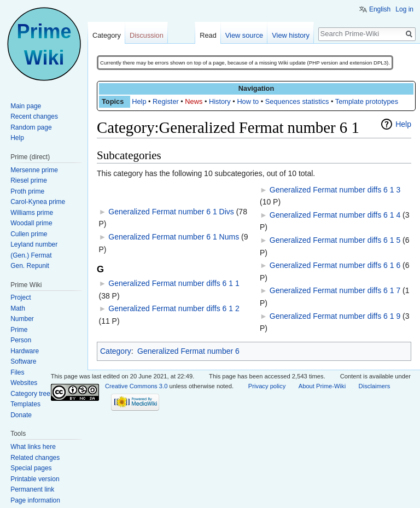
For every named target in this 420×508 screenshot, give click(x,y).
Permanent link (32, 489)
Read (208, 35)
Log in (404, 9)
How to (248, 101)
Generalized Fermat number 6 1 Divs (171, 212)
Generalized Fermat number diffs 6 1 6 (335, 265)
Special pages (31, 468)
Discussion (147, 35)
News (194, 101)
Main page (26, 106)
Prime (19, 330)
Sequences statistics (297, 101)
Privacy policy (267, 386)
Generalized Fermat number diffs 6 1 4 (335, 215)
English (380, 9)
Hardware (25, 351)
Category (116, 351)
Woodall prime (31, 223)
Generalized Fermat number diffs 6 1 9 (335, 316)
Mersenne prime (34, 170)
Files (17, 372)
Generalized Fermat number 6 (188, 351)
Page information (35, 500)
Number (22, 319)
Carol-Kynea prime (38, 202)
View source (244, 35)
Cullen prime (29, 234)
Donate (21, 415)
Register (166, 101)
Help (139, 101)
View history (291, 35)
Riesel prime (29, 180)
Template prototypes (367, 101)
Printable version (35, 479)
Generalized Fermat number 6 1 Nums (174, 237)
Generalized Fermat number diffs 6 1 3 (335, 190)
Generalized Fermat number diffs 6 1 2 (174, 308)
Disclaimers (375, 386)
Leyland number (34, 244)
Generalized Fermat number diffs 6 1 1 (174, 283)
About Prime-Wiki (322, 386)
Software (23, 361)
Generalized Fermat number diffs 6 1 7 (335, 290)
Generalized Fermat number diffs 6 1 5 (335, 240)
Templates (25, 404)
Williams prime (32, 213)
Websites (24, 383)
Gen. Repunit (30, 266)
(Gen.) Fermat (31, 255)
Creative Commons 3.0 (136, 386)
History (220, 101)
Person (21, 340)
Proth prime (27, 191)
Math (18, 308)
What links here (33, 447)
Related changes (35, 458)
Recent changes (34, 116)
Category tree (30, 394)
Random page (31, 127)
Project (21, 297)
